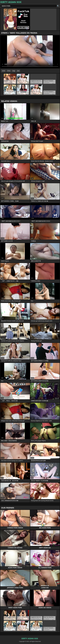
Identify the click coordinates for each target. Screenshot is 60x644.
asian (4, 71)
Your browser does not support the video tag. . (30, 52)
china (9, 71)
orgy (14, 71)
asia (18, 71)
